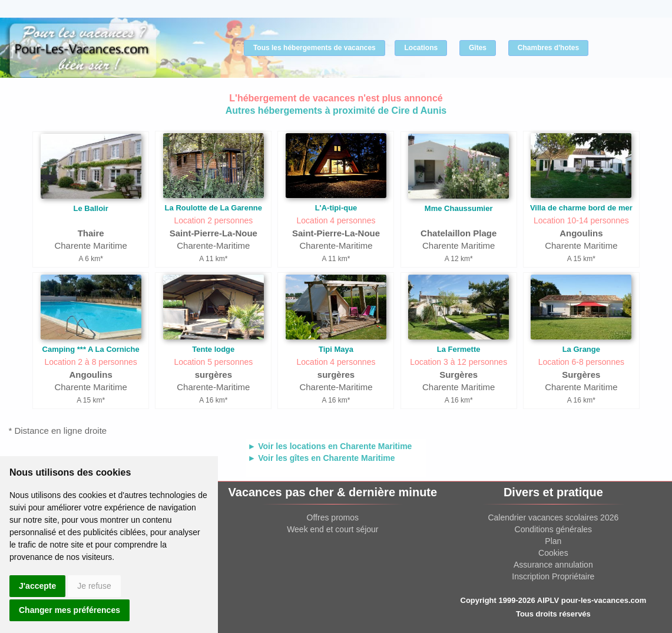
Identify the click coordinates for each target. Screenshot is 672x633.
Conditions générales (554, 529)
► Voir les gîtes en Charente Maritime (321, 458)
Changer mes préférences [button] (69, 610)
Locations (421, 48)
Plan (553, 541)
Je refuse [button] (94, 586)
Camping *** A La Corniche (91, 349)
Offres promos (333, 517)
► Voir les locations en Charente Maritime (330, 446)
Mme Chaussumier (459, 208)
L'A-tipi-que (336, 208)
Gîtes (478, 48)
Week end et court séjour (332, 529)
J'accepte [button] (37, 586)
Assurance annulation (553, 565)
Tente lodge (213, 349)
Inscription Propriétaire (553, 576)
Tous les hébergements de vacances (315, 48)
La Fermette (459, 349)
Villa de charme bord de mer (581, 208)
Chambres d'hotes (548, 48)
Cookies (553, 553)
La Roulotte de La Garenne (213, 208)
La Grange (581, 349)
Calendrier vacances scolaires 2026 (553, 517)
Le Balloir (91, 208)
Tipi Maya (336, 349)
